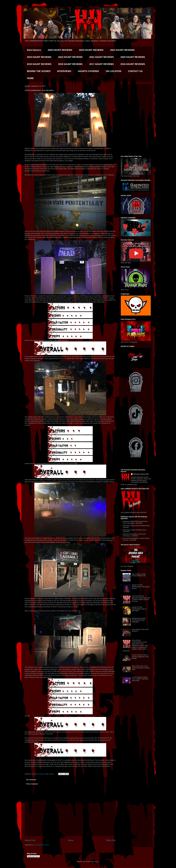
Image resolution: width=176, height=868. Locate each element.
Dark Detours (34, 50)
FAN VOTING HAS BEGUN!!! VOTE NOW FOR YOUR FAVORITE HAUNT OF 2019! (141, 599)
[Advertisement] (136, 119)
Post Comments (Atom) (41, 845)
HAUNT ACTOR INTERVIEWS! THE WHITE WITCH (141, 587)
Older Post (111, 840)
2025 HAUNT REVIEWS (91, 50)
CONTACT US (135, 71)
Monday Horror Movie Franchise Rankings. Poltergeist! (139, 620)
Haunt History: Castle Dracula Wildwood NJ (139, 575)
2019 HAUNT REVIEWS (39, 64)
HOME (30, 78)
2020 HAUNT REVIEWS (133, 57)
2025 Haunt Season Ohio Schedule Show (136, 526)
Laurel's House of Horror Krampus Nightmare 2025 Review (140, 657)
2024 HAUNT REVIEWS (122, 50)
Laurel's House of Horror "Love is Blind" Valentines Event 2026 (140, 679)
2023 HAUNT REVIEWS (39, 57)
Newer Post (30, 840)
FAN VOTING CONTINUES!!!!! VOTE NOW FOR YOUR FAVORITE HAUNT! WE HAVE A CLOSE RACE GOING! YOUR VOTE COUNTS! (135, 646)
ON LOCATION (114, 71)
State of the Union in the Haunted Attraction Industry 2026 (141, 668)
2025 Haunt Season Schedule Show (134, 530)
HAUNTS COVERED (88, 71)
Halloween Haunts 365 (141, 474)
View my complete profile (129, 484)
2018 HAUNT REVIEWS (70, 64)
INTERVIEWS (64, 71)
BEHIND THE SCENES (39, 71)
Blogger (97, 862)
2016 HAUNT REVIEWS (133, 64)
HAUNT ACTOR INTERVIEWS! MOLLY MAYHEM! (139, 609)
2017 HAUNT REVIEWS (102, 64)
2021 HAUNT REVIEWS (102, 57)
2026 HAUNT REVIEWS (60, 50)
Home (71, 840)
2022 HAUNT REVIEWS (70, 57)
